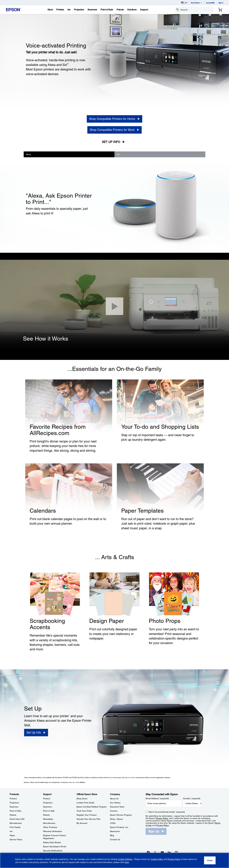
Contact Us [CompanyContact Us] (115, 839)
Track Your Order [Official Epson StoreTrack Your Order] (84, 811)
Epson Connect (130, 777)
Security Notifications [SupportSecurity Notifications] (53, 851)
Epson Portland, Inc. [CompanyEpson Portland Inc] (119, 827)
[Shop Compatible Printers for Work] (114, 130)
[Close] (114, 306)
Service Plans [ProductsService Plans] (16, 839)
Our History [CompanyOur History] (115, 803)
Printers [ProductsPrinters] (13, 799)
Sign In (221, 3)
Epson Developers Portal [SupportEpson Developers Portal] (55, 847)
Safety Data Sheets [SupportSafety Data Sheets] (52, 842)
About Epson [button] (196, 3)
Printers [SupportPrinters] (47, 799)
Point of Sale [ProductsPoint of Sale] (15, 811)
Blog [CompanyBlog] (112, 835)
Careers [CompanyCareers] (114, 811)
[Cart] (220, 10)
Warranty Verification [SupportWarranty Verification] (53, 831)
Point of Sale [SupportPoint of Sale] (49, 811)
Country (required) (192, 798)
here (127, 862)
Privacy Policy (162, 818)
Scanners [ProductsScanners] (14, 807)
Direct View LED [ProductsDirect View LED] (17, 819)
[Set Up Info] (36, 733)
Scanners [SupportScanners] (47, 807)
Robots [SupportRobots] (46, 815)
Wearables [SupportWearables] (48, 819)
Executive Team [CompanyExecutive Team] (117, 807)
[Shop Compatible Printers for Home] (114, 119)
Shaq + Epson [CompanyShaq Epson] (116, 819)
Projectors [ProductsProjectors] (14, 803)
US (184, 3)
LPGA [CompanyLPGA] (113, 823)
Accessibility (210, 3)
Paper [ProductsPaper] (12, 835)
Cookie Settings (125, 859)
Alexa (28, 154)
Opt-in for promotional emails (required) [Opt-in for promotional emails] (167, 812)
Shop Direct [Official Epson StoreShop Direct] (82, 799)
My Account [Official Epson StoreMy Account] (82, 823)
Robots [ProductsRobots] (13, 815)
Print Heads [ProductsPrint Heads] (15, 827)
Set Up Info (111, 142)
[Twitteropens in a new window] (155, 852)
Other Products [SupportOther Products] (50, 827)
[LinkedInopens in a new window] (169, 852)
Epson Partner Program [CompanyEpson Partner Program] (121, 815)
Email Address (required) (157, 798)
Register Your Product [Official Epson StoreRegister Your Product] (87, 815)
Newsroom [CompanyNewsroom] (115, 831)
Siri (118, 154)
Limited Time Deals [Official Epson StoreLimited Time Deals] (85, 803)
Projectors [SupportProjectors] (48, 803)
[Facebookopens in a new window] (148, 852)
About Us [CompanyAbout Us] (114, 799)
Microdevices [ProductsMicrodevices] (16, 823)
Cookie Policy (157, 859)
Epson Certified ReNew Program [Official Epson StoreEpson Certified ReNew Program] (92, 807)
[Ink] (69, 10)
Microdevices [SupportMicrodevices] (49, 823)
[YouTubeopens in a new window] (162, 852)
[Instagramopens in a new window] (176, 852)
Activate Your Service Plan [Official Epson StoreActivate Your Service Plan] (89, 819)
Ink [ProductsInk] (11, 831)
